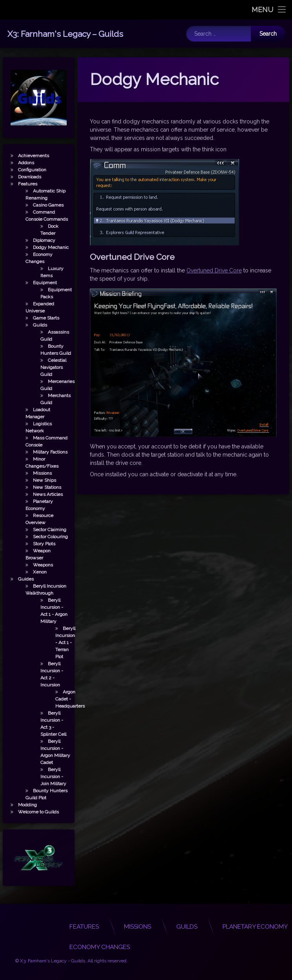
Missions (36, 473)
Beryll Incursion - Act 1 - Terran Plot (59, 642)
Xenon (33, 572)
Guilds (33, 325)
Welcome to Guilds (32, 812)
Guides (19, 579)
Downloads (23, 177)
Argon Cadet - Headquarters (63, 699)
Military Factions (44, 452)
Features (21, 184)
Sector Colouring (44, 537)
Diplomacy (37, 240)
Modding (21, 805)
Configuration (26, 170)
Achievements (27, 156)
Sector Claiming (43, 530)
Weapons (36, 565)
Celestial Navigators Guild (47, 367)
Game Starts (39, 318)
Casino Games (42, 205)
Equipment (38, 283)
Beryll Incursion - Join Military (47, 777)
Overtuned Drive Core (214, 230)
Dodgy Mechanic (44, 247)
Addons (19, 163)
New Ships (38, 480)
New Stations (40, 487)
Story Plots (37, 544)
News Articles (41, 494)
